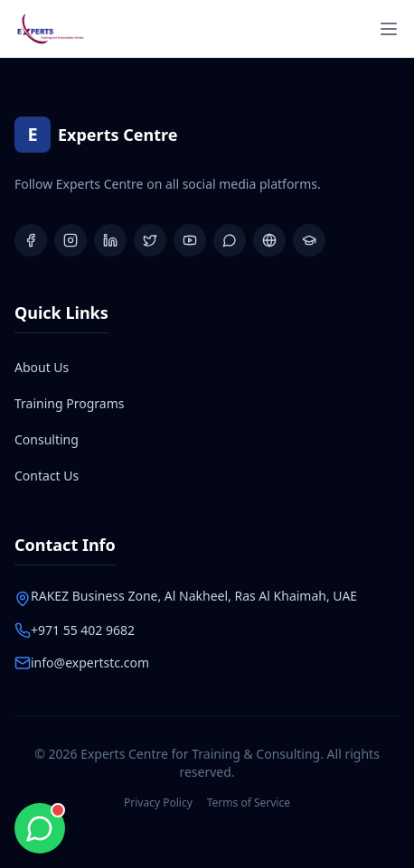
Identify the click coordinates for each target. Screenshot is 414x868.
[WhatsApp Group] (230, 240)
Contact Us (47, 476)
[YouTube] (190, 240)
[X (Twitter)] (150, 240)
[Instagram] (71, 240)
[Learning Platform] (309, 240)
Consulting (47, 439)
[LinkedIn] (110, 240)
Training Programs (69, 403)
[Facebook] (31, 240)
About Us (42, 367)
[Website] (269, 240)
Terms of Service (249, 803)
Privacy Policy (158, 803)
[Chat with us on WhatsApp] (40, 828)
